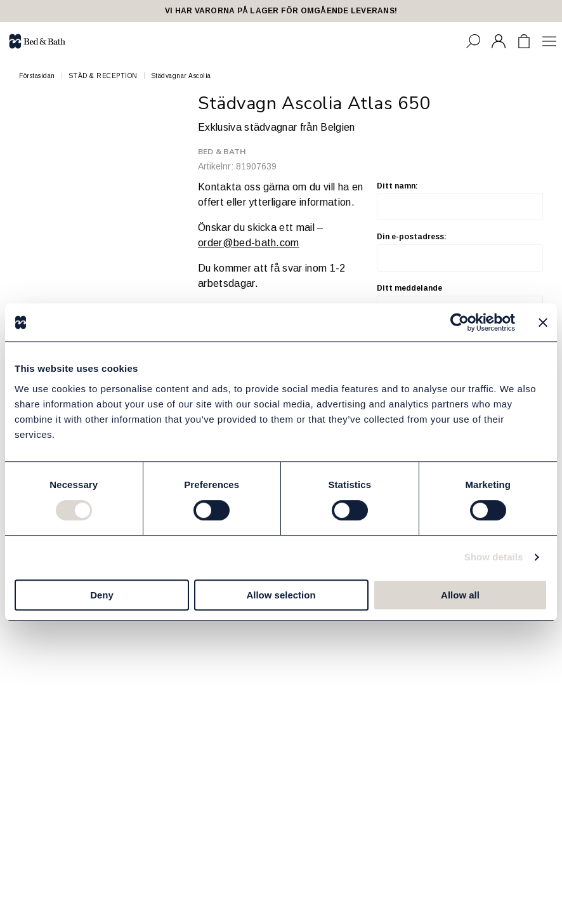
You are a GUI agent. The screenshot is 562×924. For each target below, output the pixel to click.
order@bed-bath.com (249, 243)
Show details (494, 557)
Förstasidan (37, 76)
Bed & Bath (222, 152)
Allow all (460, 595)
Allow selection (281, 595)
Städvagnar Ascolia (181, 76)
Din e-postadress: (460, 252)
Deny (102, 595)
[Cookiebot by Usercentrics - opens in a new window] (460, 322)
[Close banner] (543, 322)
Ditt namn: (460, 201)
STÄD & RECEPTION (103, 76)
